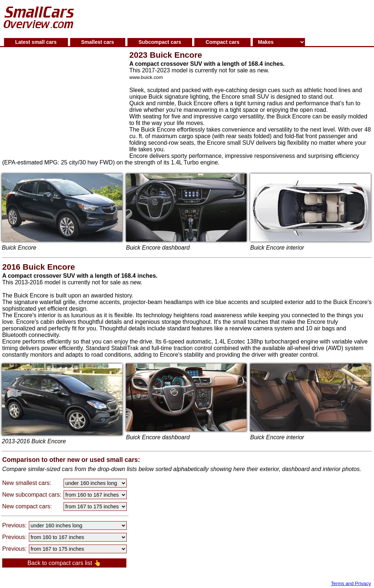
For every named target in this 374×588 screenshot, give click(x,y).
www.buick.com (146, 77)
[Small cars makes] (279, 42)
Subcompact (160, 42)
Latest (36, 42)
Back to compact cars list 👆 (64, 563)
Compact (223, 42)
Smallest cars (98, 42)
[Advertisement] (227, 18)
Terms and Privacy (351, 583)
